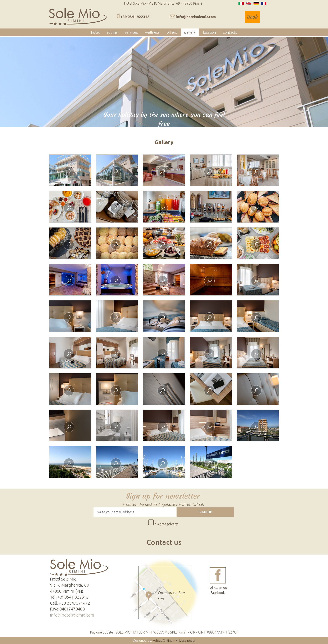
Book (252, 17)
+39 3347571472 (74, 603)
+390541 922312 (73, 597)
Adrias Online (163, 640)
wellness (152, 32)
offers (172, 32)
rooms (112, 32)
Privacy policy (186, 640)
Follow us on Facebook (218, 581)
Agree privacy (168, 524)
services (131, 32)
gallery (190, 32)
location (209, 32)
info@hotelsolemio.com (196, 17)
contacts (230, 32)
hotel (95, 32)
